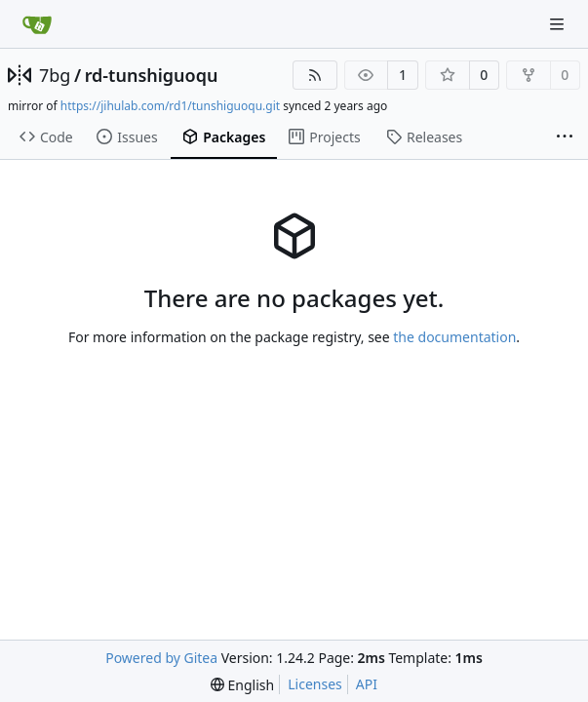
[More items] (565, 137)
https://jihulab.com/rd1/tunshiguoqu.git (170, 106)
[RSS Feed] (315, 75)
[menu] (242, 685)
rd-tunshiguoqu (152, 75)
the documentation (454, 337)
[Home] (37, 24)
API (367, 684)
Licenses (315, 684)
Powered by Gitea (161, 658)
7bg (55, 75)
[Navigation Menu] (559, 24)
